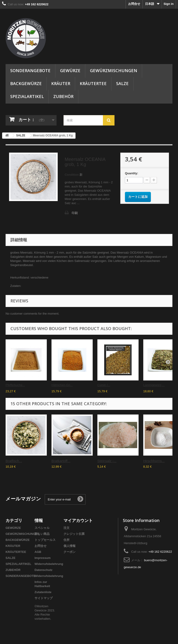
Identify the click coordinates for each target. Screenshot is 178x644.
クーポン (70, 552)
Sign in (169, 4)
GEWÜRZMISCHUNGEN (114, 71)
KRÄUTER (61, 83)
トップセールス (45, 540)
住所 (67, 540)
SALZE (122, 83)
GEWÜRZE (70, 71)
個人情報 (70, 546)
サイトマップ (44, 598)
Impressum (43, 558)
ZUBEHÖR (63, 96)
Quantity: (132, 173)
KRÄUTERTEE (93, 83)
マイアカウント (78, 520)
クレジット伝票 (74, 534)
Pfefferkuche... (15, 385)
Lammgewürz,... (154, 385)
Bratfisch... (14, 461)
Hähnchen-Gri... (62, 385)
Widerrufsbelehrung (49, 564)
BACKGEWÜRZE (26, 83)
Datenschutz (43, 570)
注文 (67, 528)
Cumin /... (104, 385)
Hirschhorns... (154, 461)
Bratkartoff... (61, 461)
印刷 (75, 213)
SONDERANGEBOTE (30, 71)
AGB (38, 552)
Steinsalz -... (107, 461)
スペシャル (42, 528)
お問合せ (134, 4)
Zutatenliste (43, 592)
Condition (72, 175)
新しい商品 (42, 534)
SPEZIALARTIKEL (27, 96)
